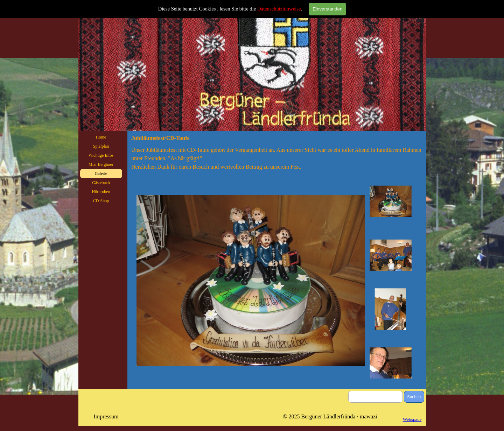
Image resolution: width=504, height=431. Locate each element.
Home (101, 137)
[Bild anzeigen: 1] (391, 202)
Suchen (414, 397)
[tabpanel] (276, 158)
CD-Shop (101, 201)
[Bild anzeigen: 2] (391, 255)
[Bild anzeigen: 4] (391, 363)
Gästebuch (101, 183)
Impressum (106, 416)
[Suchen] (376, 397)
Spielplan (101, 146)
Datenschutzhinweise (279, 9)
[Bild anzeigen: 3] (391, 309)
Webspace (412, 419)
